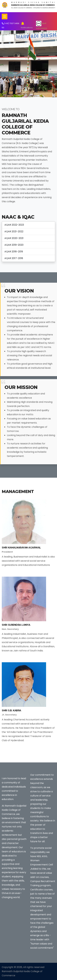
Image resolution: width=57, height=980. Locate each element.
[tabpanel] (28, 64)
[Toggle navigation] (5, 16)
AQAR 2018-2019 (14, 252)
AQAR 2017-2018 (14, 258)
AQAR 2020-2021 (14, 238)
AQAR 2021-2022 (14, 231)
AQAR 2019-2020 (14, 245)
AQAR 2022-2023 (14, 225)
